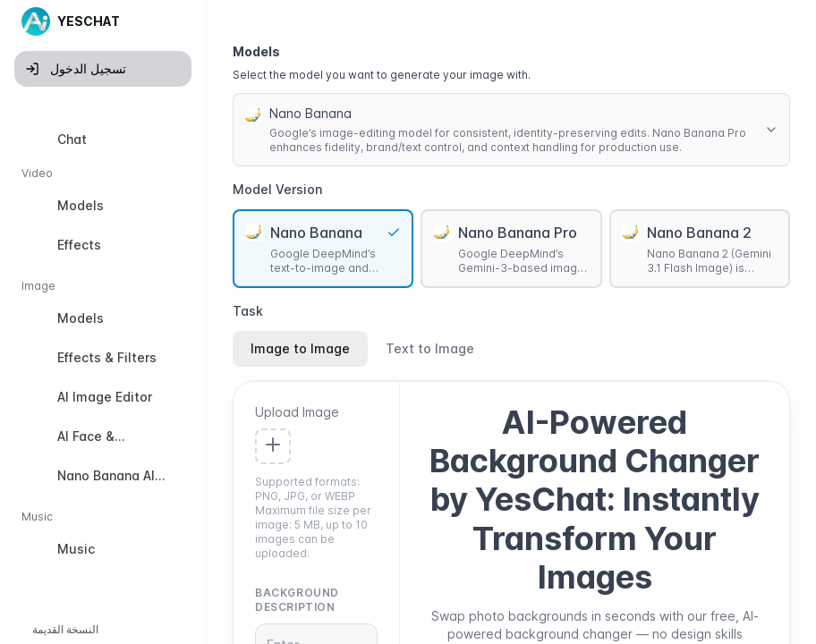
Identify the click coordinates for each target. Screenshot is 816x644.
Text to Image (430, 348)
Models (256, 51)
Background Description (297, 600)
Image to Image (300, 348)
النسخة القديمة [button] (65, 629)
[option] (103, 140)
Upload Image (297, 412)
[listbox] (103, 348)
